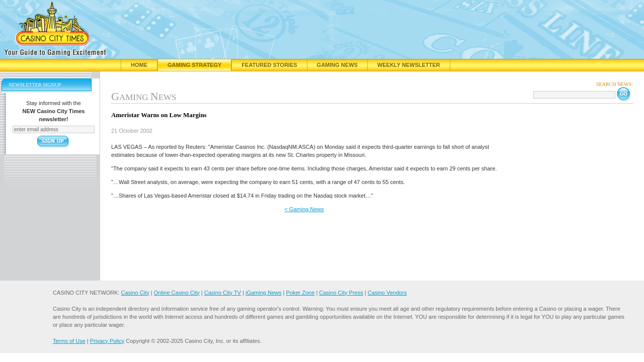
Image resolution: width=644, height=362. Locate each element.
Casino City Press (341, 293)
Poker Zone (300, 293)
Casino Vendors (387, 293)
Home (139, 65)
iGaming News (264, 293)
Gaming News (337, 65)
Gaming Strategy (194, 65)
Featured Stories (269, 65)
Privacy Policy (107, 341)
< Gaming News (304, 209)
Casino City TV (223, 293)
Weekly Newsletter (409, 65)
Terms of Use (69, 341)
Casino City (135, 293)
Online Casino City (177, 293)
